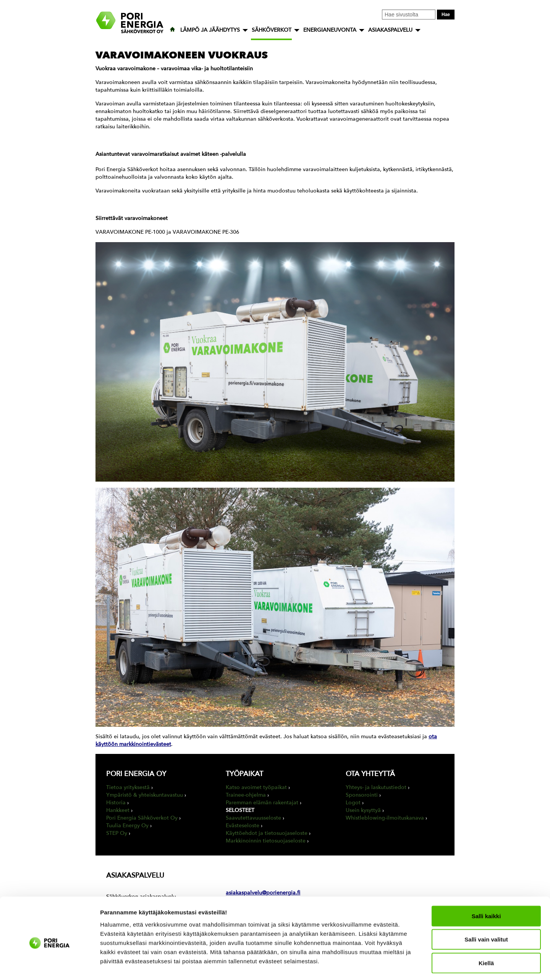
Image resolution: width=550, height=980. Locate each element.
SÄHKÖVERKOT (272, 30)
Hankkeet (118, 810)
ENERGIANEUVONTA (330, 30)
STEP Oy (117, 833)
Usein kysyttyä (363, 810)
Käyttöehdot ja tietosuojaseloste (267, 833)
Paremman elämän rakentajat (262, 803)
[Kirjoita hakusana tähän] (409, 15)
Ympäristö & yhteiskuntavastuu (145, 795)
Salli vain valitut (486, 907)
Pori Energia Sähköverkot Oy (142, 818)
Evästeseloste (243, 826)
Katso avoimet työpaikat (256, 787)
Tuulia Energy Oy (127, 826)
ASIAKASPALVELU (390, 30)
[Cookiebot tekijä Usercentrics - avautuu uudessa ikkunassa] (49, 965)
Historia (116, 803)
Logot (353, 803)
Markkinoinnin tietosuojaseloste (266, 841)
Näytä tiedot (408, 965)
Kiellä (486, 931)
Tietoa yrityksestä (128, 787)
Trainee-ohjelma (246, 795)
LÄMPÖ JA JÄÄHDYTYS (210, 30)
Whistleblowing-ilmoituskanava (385, 818)
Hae (446, 15)
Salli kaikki (486, 884)
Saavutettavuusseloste (253, 818)
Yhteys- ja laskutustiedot (376, 787)
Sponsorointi (362, 795)
